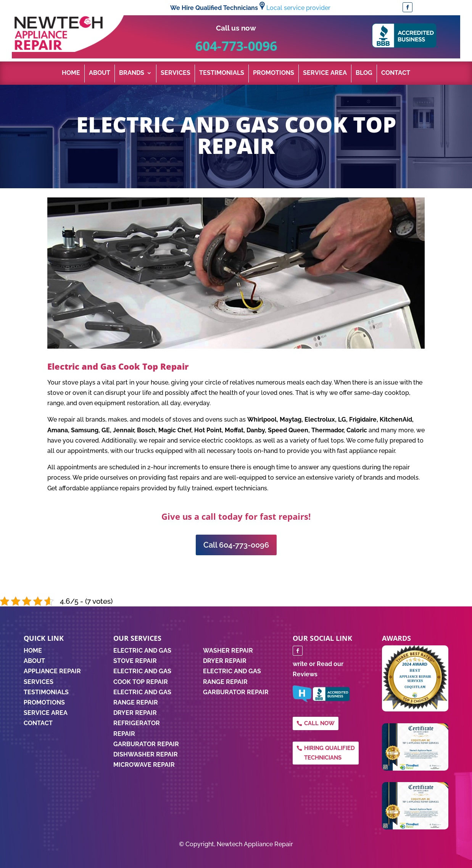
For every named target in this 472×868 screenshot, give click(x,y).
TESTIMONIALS (46, 692)
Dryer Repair (135, 713)
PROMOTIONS (44, 702)
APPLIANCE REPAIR (52, 671)
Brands (132, 73)
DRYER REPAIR (225, 661)
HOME (33, 651)
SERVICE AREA (46, 713)
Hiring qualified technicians (329, 753)
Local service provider (298, 8)
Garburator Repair (146, 744)
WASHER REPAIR (228, 651)
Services (176, 73)
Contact (396, 73)
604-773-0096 (236, 46)
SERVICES (39, 682)
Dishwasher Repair (146, 754)
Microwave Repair (144, 765)
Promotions (274, 73)
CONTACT (38, 723)
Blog (364, 73)
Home (71, 73)
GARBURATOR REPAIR (236, 692)
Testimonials (222, 73)
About (100, 73)
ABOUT (34, 661)
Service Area (325, 73)
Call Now (319, 723)
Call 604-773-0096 (236, 545)
